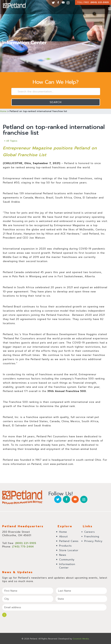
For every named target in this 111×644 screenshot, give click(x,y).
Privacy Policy (93, 541)
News (63, 555)
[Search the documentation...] (56, 92)
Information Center (67, 566)
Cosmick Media (81, 638)
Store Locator (69, 550)
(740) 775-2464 (23, 547)
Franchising (92, 536)
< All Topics (11, 141)
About (63, 536)
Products (65, 546)
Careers (90, 532)
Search (56, 102)
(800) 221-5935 (100, 2)
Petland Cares (69, 541)
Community (67, 560)
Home (3, 111)
